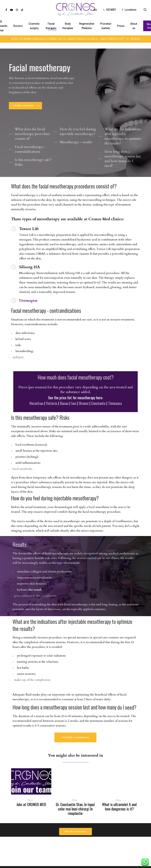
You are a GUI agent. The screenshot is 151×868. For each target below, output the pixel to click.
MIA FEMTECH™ (119, 39)
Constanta (98, 411)
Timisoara (115, 411)
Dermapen (28, 300)
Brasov (84, 411)
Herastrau (36, 411)
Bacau (64, 411)
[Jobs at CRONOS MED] (31, 788)
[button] (25, 106)
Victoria (52, 411)
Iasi (74, 411)
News (30, 800)
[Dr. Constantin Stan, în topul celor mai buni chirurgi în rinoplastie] (75, 793)
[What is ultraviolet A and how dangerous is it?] (119, 790)
